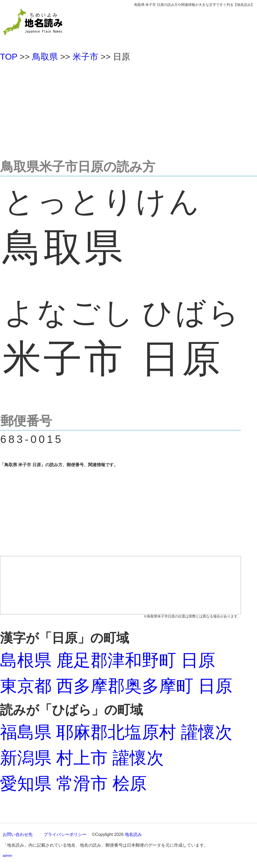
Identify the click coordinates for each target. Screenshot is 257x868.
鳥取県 (45, 57)
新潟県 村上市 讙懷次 (82, 758)
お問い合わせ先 (18, 834)
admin (7, 856)
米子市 (85, 57)
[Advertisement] (128, 108)
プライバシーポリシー (65, 834)
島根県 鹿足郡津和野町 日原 (108, 660)
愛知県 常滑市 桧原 (73, 784)
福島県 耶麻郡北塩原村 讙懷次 (116, 732)
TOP (9, 57)
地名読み (133, 834)
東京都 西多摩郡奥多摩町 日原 (116, 686)
